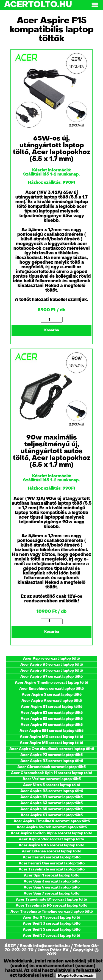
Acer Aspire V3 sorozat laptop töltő (52, 665)
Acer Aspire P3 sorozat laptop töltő (51, 755)
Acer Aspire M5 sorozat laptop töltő (51, 743)
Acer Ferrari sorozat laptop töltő (52, 857)
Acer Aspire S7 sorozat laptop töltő (52, 815)
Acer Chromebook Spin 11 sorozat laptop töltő (52, 773)
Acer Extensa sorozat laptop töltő (52, 851)
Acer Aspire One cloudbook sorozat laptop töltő (52, 749)
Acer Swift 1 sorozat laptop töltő (52, 918)
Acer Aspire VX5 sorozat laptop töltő (51, 845)
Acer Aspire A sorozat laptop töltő (52, 701)
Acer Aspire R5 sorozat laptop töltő (52, 791)
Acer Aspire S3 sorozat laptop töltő (51, 803)
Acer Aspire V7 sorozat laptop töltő (51, 677)
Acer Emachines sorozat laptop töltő (51, 689)
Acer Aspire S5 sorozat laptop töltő (51, 809)
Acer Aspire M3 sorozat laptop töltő (51, 737)
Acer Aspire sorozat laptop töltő (51, 659)
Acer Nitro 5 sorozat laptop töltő (52, 785)
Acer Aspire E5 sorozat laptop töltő (52, 719)
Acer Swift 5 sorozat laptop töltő (52, 930)
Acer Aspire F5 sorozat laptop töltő (52, 725)
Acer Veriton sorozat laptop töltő (52, 779)
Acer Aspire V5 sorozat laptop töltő (52, 671)
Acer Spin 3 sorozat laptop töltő (52, 882)
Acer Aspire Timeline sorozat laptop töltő (51, 683)
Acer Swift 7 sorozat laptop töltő (51, 936)
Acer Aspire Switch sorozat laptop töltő (52, 827)
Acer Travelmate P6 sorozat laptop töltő (51, 906)
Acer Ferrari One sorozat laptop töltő (52, 863)
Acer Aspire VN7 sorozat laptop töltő (51, 839)
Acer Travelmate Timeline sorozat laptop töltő (52, 912)
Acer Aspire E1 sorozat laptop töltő (52, 707)
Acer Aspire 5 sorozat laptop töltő (52, 695)
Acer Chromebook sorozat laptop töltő (51, 767)
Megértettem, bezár (76, 976)
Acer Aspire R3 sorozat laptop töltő (52, 761)
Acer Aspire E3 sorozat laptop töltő (52, 713)
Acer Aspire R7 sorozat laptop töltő (51, 797)
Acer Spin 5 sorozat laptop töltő (52, 888)
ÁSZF (11, 946)
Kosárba (52, 330)
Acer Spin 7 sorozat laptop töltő (51, 894)
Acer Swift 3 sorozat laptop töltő (52, 924)
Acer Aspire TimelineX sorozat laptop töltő (52, 821)
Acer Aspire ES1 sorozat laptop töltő (51, 731)
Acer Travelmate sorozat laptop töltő (52, 870)
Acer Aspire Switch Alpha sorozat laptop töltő (51, 833)
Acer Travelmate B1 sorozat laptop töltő (51, 900)
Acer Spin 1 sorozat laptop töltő (52, 876)
